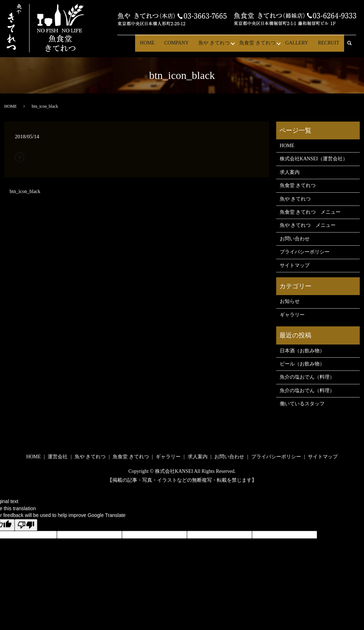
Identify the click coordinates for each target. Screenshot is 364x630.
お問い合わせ (295, 239)
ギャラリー (292, 315)
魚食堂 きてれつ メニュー (310, 212)
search (353, 46)
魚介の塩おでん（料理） (307, 377)
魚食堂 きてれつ (261, 46)
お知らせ (290, 301)
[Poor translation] (26, 525)
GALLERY (299, 46)
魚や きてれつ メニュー (308, 225)
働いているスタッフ (302, 404)
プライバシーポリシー (305, 252)
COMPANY (183, 46)
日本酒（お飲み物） (302, 351)
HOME (155, 46)
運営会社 (58, 457)
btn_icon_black (25, 191)
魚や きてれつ (219, 46)
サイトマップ (295, 265)
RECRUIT (330, 46)
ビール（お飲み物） (302, 364)
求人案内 (290, 172)
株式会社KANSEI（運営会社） (314, 159)
